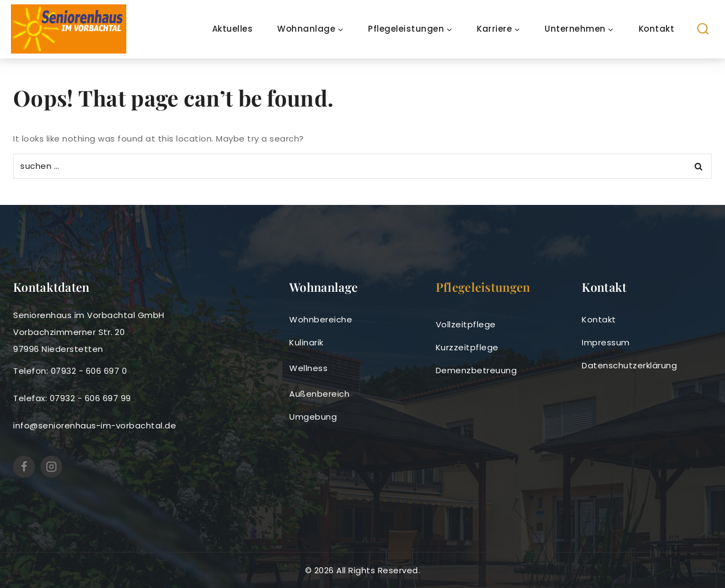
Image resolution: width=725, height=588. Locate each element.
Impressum (606, 342)
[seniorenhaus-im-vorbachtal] (69, 29)
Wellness (308, 368)
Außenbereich (319, 394)
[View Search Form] (703, 29)
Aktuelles (233, 29)
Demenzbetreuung (476, 370)
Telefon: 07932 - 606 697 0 (70, 371)
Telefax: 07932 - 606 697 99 (72, 398)
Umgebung (313, 417)
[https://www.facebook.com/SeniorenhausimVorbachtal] (24, 467)
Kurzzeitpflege (467, 347)
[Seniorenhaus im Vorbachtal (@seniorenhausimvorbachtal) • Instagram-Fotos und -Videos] (51, 467)
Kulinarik (306, 342)
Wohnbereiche (321, 319)
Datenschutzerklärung (629, 365)
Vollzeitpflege (466, 324)
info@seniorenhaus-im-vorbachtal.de (95, 425)
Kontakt (657, 29)
